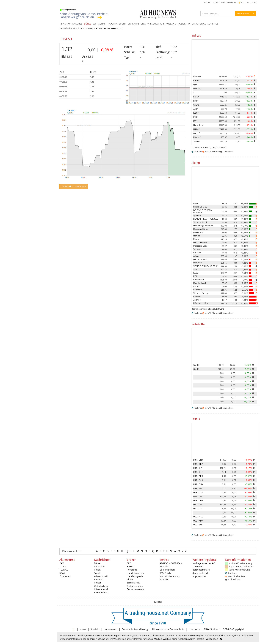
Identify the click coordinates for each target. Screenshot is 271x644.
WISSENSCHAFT (156, 24)
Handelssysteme (136, 573)
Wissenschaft (101, 576)
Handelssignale (135, 576)
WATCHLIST (252, 3)
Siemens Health (200, 222)
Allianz (196, 256)
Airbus (196, 286)
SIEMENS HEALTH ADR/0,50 (206, 219)
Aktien (130, 579)
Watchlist (164, 566)
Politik (97, 570)
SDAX (62, 573)
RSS (241, 3)
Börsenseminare (135, 589)
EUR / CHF (198, 472)
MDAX (63, 566)
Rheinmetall (199, 279)
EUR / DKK (198, 476)
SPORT (122, 24)
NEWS (63, 24)
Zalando (197, 300)
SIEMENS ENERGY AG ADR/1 (206, 266)
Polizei (97, 583)
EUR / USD (198, 460)
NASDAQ (197, 88)
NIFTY (197, 133)
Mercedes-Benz (200, 246)
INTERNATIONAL (197, 24)
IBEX (196, 113)
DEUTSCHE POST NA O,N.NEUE (203, 211)
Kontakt (164, 579)
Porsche (197, 253)
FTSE (196, 97)
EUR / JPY (197, 468)
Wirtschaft (99, 566)
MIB (196, 117)
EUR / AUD (198, 480)
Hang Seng (199, 125)
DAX (62, 563)
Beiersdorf (198, 232)
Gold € (196, 365)
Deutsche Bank (200, 242)
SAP (195, 269)
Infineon (197, 296)
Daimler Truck (200, 283)
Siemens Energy (201, 293)
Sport (97, 573)
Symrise (197, 215)
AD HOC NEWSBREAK (171, 563)
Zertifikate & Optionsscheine (135, 584)
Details (201, 639)
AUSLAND (171, 24)
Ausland (98, 579)
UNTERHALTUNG (137, 24)
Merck (196, 239)
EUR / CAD (198, 484)
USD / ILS (197, 508)
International (101, 589)
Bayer (196, 203)
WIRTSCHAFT (100, 24)
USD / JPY (198, 504)
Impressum (110, 629)
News (83, 629)
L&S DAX (197, 76)
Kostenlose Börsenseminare (201, 568)
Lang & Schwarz (219, 147)
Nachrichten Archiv (170, 576)
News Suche (243, 14)
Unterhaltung (101, 586)
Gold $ (196, 369)
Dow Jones (65, 576)
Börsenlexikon (72, 551)
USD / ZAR (198, 525)
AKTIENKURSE (75, 24)
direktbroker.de (201, 573)
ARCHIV (207, 3)
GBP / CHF (198, 500)
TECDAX (64, 570)
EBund (197, 137)
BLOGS (216, 3)
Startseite (88, 28)
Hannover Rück (200, 259)
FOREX (130, 566)
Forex (107, 28)
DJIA (195, 84)
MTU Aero (198, 263)
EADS (196, 273)
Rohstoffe (132, 570)
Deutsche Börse (201, 147)
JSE (195, 121)
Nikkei (197, 129)
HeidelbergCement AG (204, 226)
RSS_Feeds (165, 573)
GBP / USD (198, 492)
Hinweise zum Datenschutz (168, 629)
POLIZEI (182, 24)
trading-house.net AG (204, 563)
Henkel (197, 236)
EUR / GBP (198, 464)
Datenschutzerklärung (135, 629)
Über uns (194, 629)
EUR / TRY (198, 488)
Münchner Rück (201, 303)
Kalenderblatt (101, 592)
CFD (129, 563)
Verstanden (212, 639)
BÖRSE (88, 24)
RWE (195, 276)
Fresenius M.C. (200, 207)
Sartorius (198, 290)
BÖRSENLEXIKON (229, 3)
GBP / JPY (198, 496)
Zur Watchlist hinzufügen (74, 186)
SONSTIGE (213, 24)
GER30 (196, 80)
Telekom (197, 249)
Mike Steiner (211, 629)
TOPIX (197, 141)
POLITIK (113, 24)
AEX (196, 109)
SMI (196, 101)
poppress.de (199, 576)
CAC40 (197, 105)
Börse (99, 28)
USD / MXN (198, 521)
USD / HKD (198, 517)
